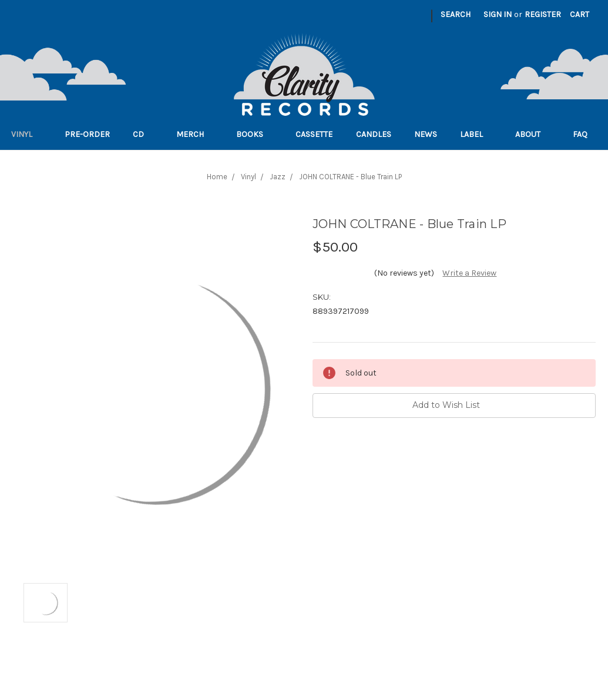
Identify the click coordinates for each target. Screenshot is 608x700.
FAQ (585, 134)
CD (143, 134)
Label (476, 134)
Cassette (314, 134)
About (533, 134)
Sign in (498, 14)
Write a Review (469, 273)
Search (456, 14)
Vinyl (26, 134)
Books (254, 134)
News (426, 134)
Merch (195, 134)
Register (543, 14)
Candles (374, 134)
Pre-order (87, 134)
